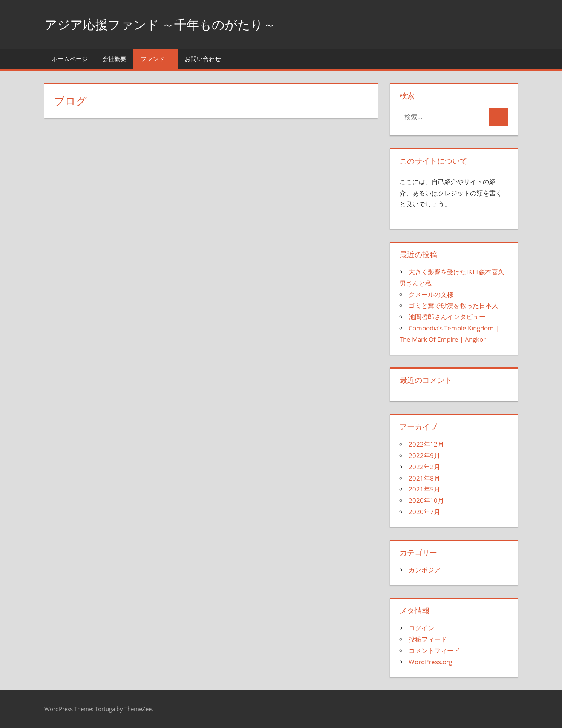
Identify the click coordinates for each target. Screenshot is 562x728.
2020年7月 (424, 512)
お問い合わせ (203, 59)
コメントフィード (434, 650)
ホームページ (70, 59)
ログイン (421, 628)
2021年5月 (424, 489)
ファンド (157, 59)
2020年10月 (426, 500)
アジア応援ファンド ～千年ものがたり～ (170, 24)
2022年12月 (426, 444)
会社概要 (114, 59)
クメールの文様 (431, 294)
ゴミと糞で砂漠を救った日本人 (453, 305)
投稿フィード (428, 639)
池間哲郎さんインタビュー (447, 317)
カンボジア (425, 570)
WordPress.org (430, 662)
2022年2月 (424, 467)
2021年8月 (424, 478)
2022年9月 (424, 455)
